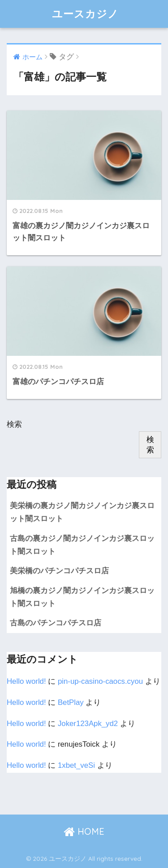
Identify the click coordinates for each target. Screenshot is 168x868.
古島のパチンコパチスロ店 (56, 623)
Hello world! (26, 681)
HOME (84, 831)
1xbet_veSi (76, 765)
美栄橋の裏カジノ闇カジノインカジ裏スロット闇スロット (82, 512)
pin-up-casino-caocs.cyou (100, 681)
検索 (14, 424)
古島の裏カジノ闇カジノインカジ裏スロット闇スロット (82, 545)
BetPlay (71, 702)
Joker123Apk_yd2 (88, 724)
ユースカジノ (85, 14)
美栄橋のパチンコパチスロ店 (59, 571)
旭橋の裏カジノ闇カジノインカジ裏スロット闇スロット (82, 597)
